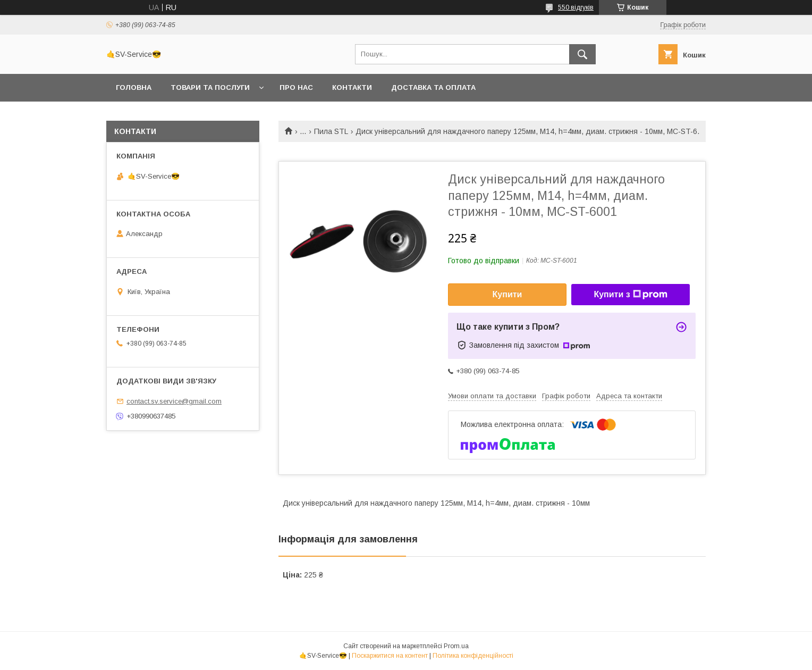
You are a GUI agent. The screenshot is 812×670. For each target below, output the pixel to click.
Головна (134, 87)
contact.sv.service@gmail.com (174, 401)
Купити (508, 294)
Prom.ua (456, 646)
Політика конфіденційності (473, 656)
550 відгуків (576, 7)
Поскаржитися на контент (390, 656)
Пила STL (331, 131)
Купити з (630, 295)
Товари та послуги (210, 87)
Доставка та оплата (433, 87)
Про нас (296, 87)
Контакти (352, 87)
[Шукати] (582, 54)
